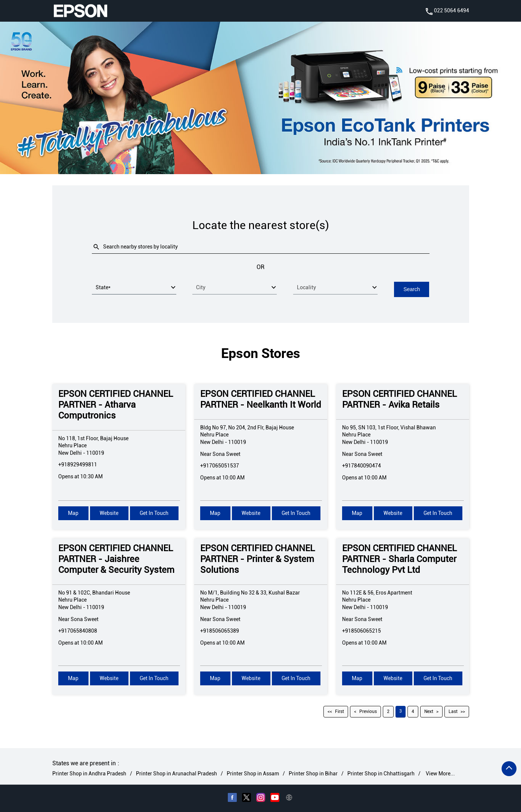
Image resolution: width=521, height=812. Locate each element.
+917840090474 (362, 465)
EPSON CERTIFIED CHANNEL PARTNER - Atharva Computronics (116, 404)
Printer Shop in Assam (253, 773)
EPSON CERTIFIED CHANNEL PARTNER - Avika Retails (399, 399)
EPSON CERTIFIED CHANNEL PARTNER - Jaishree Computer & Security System (116, 559)
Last (453, 711)
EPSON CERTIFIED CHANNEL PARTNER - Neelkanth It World (261, 399)
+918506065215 (362, 630)
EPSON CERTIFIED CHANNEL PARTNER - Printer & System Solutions (258, 559)
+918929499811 (78, 464)
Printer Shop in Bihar (313, 773)
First (339, 711)
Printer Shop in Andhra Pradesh (89, 773)
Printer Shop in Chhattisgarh (381, 773)
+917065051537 (220, 465)
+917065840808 (78, 630)
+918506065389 (220, 630)
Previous (368, 711)
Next (429, 711)
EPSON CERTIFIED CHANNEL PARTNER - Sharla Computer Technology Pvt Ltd (399, 559)
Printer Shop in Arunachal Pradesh (176, 773)
